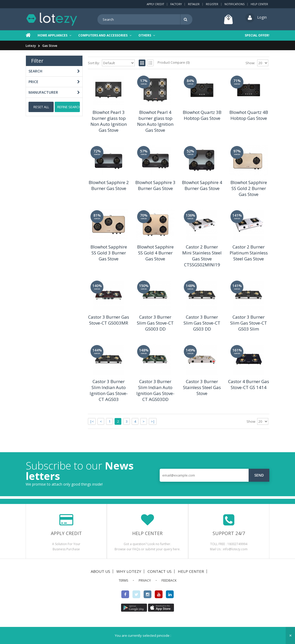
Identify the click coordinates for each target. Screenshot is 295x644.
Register (212, 4)
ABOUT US (100, 571)
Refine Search (69, 107)
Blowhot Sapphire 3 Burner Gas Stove (155, 185)
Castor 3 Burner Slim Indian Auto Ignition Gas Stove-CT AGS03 (109, 390)
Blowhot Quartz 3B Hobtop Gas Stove (202, 115)
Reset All (41, 107)
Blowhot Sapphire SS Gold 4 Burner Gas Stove (155, 253)
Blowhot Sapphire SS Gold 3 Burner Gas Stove (109, 253)
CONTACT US (160, 571)
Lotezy (31, 46)
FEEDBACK (169, 580)
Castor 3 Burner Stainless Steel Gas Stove (202, 387)
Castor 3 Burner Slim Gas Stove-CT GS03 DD (202, 323)
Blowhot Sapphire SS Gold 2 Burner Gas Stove (249, 188)
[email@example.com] (215, 475)
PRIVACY (145, 580)
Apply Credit (155, 4)
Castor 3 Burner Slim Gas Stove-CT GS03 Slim (249, 323)
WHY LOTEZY (129, 571)
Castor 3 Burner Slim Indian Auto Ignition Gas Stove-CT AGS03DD (155, 390)
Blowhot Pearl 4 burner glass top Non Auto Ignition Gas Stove (155, 121)
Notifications (234, 4)
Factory (176, 4)
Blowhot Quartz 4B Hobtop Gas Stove (249, 115)
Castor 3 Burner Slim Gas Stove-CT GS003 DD (155, 323)
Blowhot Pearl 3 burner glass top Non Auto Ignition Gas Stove (109, 121)
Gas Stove (50, 46)
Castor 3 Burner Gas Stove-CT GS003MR (109, 320)
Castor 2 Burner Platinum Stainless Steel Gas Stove (249, 253)
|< (92, 421)
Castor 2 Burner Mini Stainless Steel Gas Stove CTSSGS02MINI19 (202, 256)
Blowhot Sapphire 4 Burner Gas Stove (202, 185)
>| (153, 421)
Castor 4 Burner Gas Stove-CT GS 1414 (249, 384)
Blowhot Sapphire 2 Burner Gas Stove (109, 185)
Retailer (194, 4)
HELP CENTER (191, 571)
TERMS (123, 580)
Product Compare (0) (174, 62)
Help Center (259, 4)
